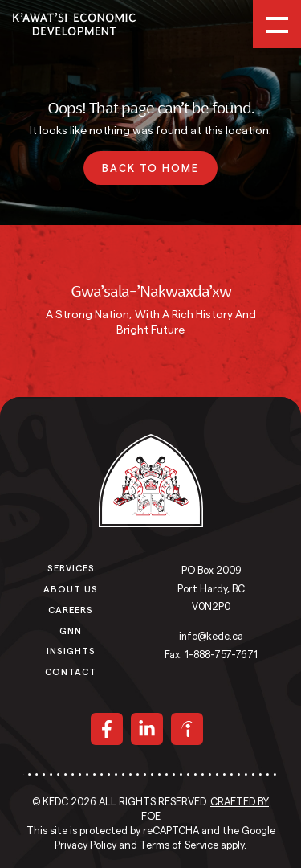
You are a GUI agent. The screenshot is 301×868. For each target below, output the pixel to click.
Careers (71, 609)
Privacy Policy (85, 845)
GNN (71, 630)
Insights (71, 650)
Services (71, 567)
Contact (71, 671)
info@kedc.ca (211, 637)
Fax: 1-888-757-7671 (211, 655)
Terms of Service (179, 845)
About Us (71, 588)
